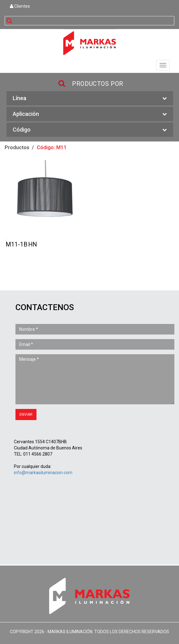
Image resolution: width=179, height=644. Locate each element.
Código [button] (90, 130)
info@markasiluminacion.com (43, 473)
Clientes (20, 6)
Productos (17, 147)
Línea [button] (90, 98)
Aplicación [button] (90, 114)
